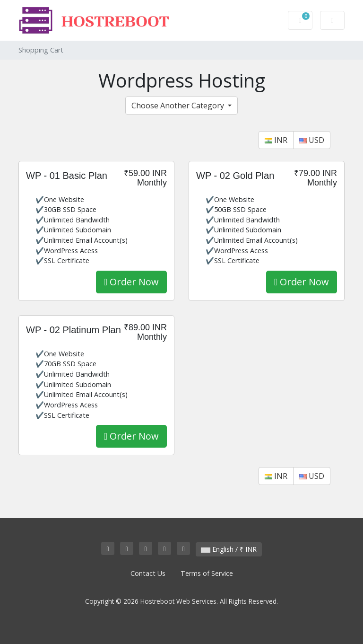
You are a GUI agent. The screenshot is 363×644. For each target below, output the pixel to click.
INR (276, 140)
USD (312, 140)
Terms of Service (207, 573)
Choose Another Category (179, 106)
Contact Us (148, 573)
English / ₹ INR (229, 549)
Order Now (131, 282)
